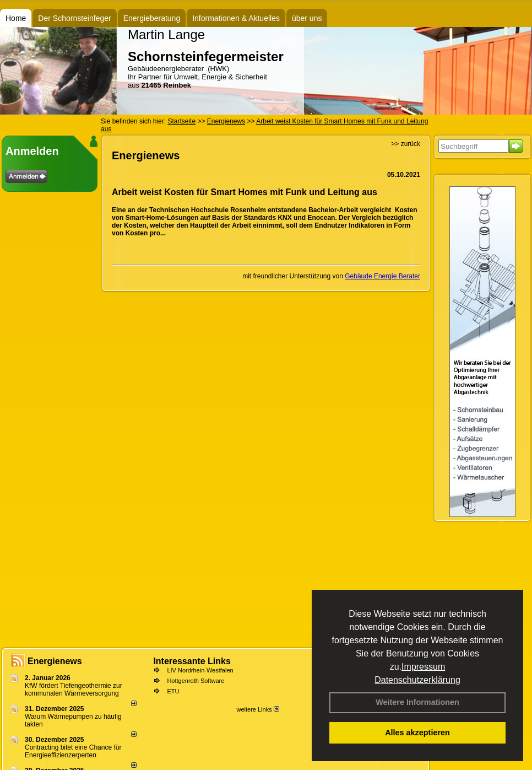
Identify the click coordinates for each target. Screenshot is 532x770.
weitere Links (257, 709)
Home (16, 18)
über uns (307, 18)
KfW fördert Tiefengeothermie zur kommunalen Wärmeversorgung (74, 690)
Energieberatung (152, 18)
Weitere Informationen (417, 702)
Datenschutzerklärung (417, 680)
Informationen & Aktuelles (236, 18)
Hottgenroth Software (196, 681)
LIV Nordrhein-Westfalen (200, 670)
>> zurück (406, 144)
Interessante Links (192, 661)
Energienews (55, 661)
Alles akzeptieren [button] (417, 733)
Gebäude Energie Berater (382, 276)
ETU (173, 691)
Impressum (423, 667)
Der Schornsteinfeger (74, 18)
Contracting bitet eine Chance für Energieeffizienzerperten (73, 751)
